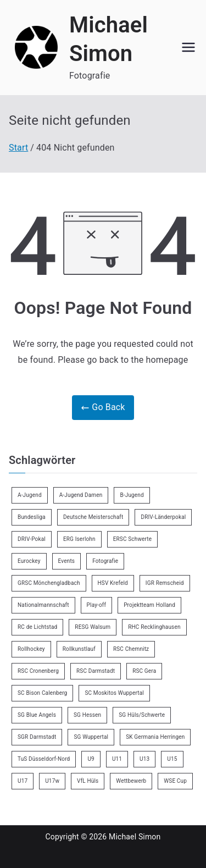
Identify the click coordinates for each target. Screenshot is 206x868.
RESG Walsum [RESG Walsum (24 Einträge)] (93, 627)
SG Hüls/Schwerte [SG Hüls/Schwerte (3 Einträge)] (142, 715)
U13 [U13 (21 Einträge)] (144, 759)
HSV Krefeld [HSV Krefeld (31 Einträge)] (113, 583)
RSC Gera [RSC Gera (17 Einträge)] (144, 671)
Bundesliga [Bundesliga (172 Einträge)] (32, 517)
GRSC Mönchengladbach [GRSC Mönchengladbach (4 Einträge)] (49, 583)
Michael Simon (135, 837)
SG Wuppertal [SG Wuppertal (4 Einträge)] (91, 737)
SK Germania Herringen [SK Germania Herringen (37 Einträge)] (155, 737)
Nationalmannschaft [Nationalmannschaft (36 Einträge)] (43, 605)
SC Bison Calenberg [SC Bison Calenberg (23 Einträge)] (42, 693)
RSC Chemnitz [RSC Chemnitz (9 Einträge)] (131, 649)
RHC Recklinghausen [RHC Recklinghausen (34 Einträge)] (154, 627)
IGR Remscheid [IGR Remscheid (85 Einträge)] (165, 583)
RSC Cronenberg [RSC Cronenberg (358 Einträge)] (38, 671)
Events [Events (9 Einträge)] (67, 561)
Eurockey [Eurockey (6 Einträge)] (29, 561)
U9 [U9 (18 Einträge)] (91, 759)
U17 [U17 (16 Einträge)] (23, 781)
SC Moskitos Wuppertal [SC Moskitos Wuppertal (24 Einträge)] (114, 693)
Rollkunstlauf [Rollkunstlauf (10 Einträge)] (79, 649)
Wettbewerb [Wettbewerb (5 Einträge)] (131, 781)
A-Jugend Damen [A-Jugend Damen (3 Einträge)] (81, 495)
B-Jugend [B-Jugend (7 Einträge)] (132, 495)
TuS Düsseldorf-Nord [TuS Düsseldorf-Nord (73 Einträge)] (44, 759)
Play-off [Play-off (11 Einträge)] (97, 605)
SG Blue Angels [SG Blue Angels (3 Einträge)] (37, 715)
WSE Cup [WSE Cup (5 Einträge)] (175, 781)
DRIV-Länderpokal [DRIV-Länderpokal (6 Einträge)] (163, 517)
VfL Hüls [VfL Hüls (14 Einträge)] (88, 781)
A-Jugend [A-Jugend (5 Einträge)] (30, 495)
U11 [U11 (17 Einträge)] (117, 759)
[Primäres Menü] (188, 47)
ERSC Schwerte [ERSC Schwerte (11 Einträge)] (133, 539)
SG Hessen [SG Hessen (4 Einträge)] (87, 715)
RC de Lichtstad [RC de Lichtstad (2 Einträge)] (37, 627)
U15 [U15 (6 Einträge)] (172, 759)
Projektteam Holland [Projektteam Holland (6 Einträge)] (149, 605)
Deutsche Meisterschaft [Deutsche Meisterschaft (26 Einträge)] (93, 517)
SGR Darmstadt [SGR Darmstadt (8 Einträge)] (37, 737)
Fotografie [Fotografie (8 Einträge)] (105, 561)
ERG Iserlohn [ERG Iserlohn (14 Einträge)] (79, 539)
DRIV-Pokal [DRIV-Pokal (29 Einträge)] (32, 539)
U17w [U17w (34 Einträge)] (52, 781)
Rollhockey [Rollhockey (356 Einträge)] (31, 649)
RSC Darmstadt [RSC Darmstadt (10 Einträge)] (96, 671)
